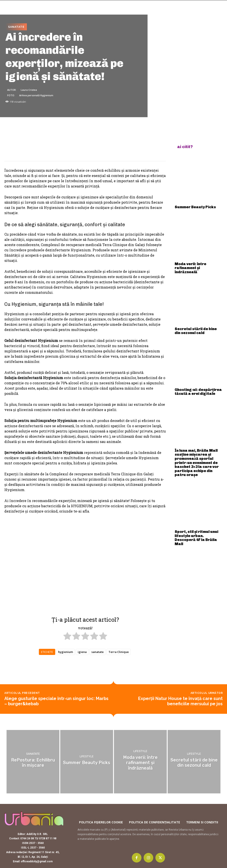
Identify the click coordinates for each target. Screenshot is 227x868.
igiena (82, 652)
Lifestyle (87, 757)
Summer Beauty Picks (191, 206)
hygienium (65, 652)
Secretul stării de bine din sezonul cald (195, 323)
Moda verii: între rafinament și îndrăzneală (198, 263)
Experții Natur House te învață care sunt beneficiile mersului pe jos (180, 701)
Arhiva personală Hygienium (36, 95)
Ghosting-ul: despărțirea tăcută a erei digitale (194, 381)
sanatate (98, 652)
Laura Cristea (29, 90)
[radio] (67, 637)
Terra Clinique (119, 652)
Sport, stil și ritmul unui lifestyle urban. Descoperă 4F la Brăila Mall (197, 514)
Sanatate (16, 27)
